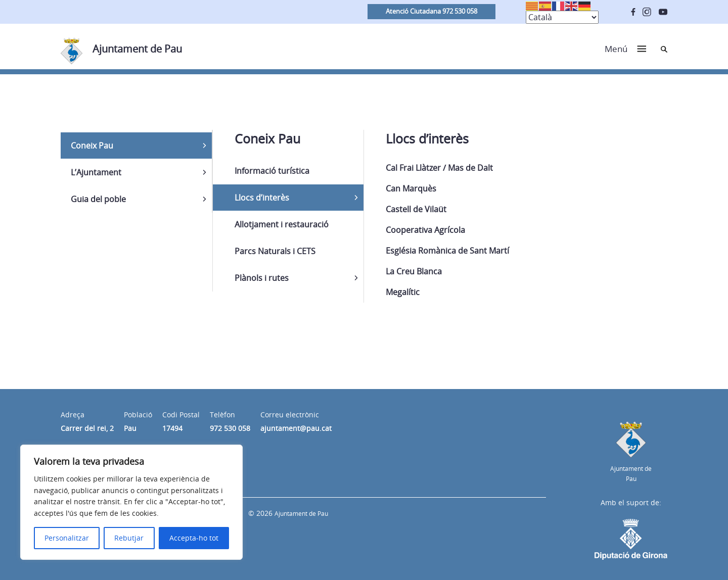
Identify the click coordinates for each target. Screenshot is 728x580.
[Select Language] (562, 17)
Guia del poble (98, 199)
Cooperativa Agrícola (425, 230)
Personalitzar (67, 538)
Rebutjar (129, 538)
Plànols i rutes (262, 278)
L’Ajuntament (96, 172)
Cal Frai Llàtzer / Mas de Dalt (439, 168)
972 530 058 (230, 428)
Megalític (403, 292)
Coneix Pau (92, 146)
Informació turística (272, 171)
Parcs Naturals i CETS (275, 251)
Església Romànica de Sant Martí (447, 251)
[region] (131, 502)
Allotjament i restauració (282, 224)
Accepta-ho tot (194, 538)
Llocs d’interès (262, 198)
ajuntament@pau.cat (296, 428)
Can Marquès (411, 188)
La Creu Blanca (414, 271)
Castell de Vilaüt (416, 209)
